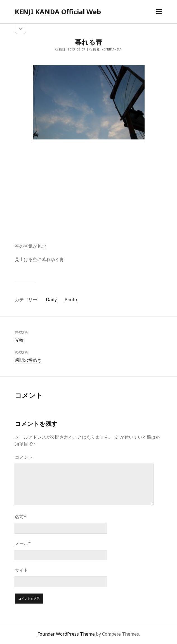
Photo (71, 300)
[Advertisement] (89, 187)
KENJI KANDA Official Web (58, 12)
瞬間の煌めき (28, 360)
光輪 (19, 340)
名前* (21, 517)
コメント (24, 457)
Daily (51, 300)
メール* (23, 543)
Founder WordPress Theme (66, 634)
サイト (22, 570)
